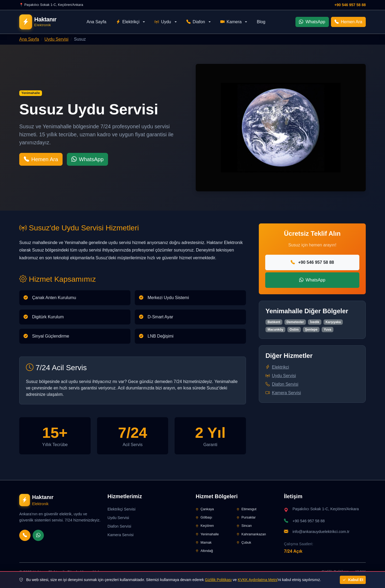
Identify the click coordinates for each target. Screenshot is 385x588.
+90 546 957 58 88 (350, 5)
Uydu (163, 22)
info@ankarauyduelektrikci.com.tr (321, 532)
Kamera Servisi (283, 393)
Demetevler (295, 322)
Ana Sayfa (97, 22)
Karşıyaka (333, 322)
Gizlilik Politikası (218, 580)
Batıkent (274, 322)
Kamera (231, 22)
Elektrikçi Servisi (122, 509)
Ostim (294, 330)
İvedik (315, 322)
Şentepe (311, 330)
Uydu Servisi (56, 39)
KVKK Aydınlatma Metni (257, 580)
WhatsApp (312, 22)
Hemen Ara (348, 22)
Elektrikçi (128, 22)
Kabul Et (353, 580)
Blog (261, 22)
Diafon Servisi (282, 384)
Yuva (328, 330)
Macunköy (276, 330)
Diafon (196, 22)
